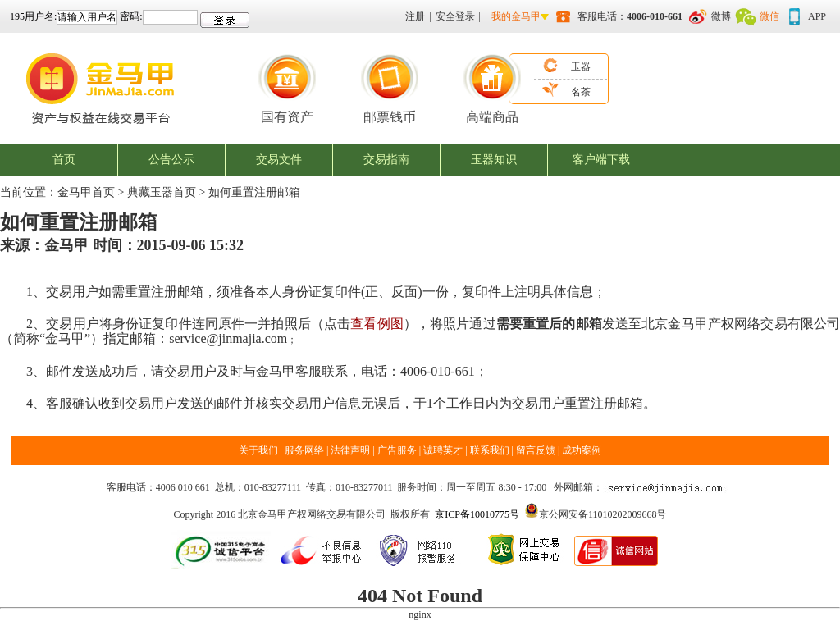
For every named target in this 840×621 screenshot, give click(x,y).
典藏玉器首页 (162, 192)
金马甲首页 (86, 192)
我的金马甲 (516, 16)
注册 (415, 16)
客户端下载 (601, 160)
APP (817, 16)
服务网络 (306, 450)
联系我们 (490, 450)
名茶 (581, 92)
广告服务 (397, 450)
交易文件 (279, 160)
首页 (64, 160)
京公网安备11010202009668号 (603, 514)
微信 (769, 16)
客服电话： (630, 16)
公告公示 (171, 160)
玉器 (581, 66)
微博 (721, 16)
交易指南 (386, 160)
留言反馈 (536, 450)
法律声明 (350, 450)
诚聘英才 (443, 450)
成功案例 (582, 450)
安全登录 (455, 16)
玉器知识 (494, 160)
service (187, 338)
